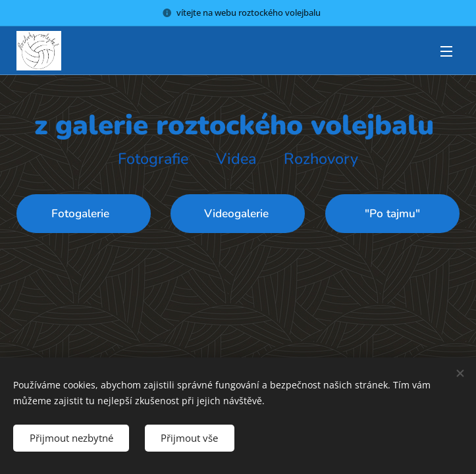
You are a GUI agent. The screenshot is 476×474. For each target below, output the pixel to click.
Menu (446, 51)
